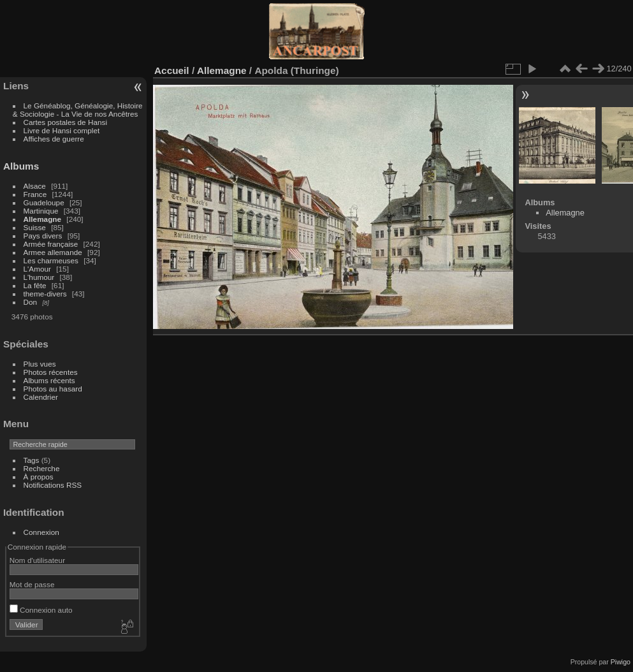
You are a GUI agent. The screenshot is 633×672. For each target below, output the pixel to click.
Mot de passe (32, 584)
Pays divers (43, 236)
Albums (21, 166)
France (35, 194)
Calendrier (41, 397)
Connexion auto (41, 610)
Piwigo (621, 662)
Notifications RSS (53, 485)
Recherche (42, 468)
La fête (35, 285)
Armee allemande (53, 252)
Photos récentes (51, 372)
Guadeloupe (44, 202)
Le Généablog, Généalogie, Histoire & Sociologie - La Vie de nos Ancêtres (78, 110)
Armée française (51, 244)
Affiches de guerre (54, 139)
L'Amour (37, 269)
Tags (32, 460)
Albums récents (49, 380)
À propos (39, 477)
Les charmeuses (51, 260)
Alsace (35, 186)
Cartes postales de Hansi (65, 122)
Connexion (41, 532)
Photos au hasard (53, 389)
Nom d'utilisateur (37, 560)
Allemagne (43, 219)
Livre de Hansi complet (62, 130)
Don (31, 302)
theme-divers (45, 294)
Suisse (35, 227)
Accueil (172, 70)
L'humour (39, 277)
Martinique (41, 211)
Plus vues (40, 364)
